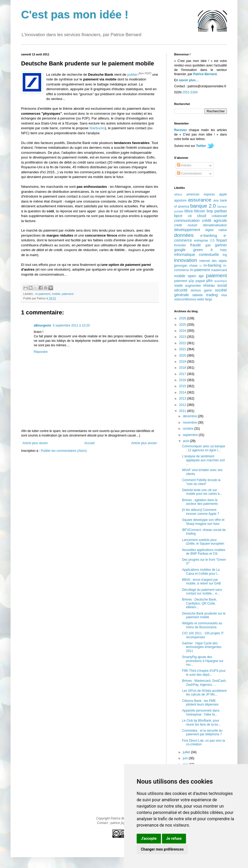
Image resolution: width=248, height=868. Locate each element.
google (180, 250)
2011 (183, 411)
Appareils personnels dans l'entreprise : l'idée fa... (201, 712)
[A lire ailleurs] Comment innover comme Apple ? (201, 512)
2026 (183, 318)
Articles (184, 165)
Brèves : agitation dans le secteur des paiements (200, 502)
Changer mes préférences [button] (162, 849)
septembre (191, 435)
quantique (221, 281)
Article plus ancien (144, 443)
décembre (190, 416)
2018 (183, 368)
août (186, 441)
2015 (183, 386)
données (184, 235)
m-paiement (43, 294)
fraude (196, 245)
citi (190, 216)
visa (224, 295)
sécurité (181, 290)
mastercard (219, 270)
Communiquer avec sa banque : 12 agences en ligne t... (204, 448)
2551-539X (190, 92)
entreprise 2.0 (204, 241)
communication (187, 220)
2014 (183, 392)
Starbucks (97, 128)
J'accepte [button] (149, 838)
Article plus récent (35, 443)
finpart (222, 240)
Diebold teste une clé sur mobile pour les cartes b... (202, 492)
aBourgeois (42, 325)
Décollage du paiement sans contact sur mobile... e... (202, 592)
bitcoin (200, 211)
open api (196, 276)
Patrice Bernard (205, 74)
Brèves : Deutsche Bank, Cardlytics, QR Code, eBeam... (199, 603)
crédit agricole (214, 220)
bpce (178, 216)
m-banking (212, 265)
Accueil (90, 443)
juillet (187, 752)
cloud (202, 216)
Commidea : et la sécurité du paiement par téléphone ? (202, 732)
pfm (209, 281)
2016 (183, 380)
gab (208, 245)
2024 (183, 331)
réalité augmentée (187, 286)
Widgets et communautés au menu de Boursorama (202, 625)
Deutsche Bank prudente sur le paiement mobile (204, 615)
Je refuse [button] (174, 838)
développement (187, 230)
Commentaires (189, 174)
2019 (183, 362)
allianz (178, 194)
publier (132, 75)
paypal (200, 281)
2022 (183, 343)
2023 (183, 337)
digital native (216, 230)
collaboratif (219, 216)
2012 (183, 405)
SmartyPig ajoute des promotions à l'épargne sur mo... (203, 661)
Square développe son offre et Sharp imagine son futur (203, 522)
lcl (201, 266)
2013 (183, 399)
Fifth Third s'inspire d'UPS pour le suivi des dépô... (204, 673)
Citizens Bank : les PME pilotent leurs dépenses (200, 703)
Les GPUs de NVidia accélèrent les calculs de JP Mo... (204, 693)
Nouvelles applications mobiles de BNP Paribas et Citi (204, 552)
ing (225, 255)
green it (203, 250)
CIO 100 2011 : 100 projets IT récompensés (203, 635)
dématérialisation (215, 225)
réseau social (215, 285)
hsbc (224, 250)
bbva (189, 211)
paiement (68, 294)
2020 (183, 356)
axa (216, 200)
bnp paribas (217, 211)
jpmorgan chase (186, 266)
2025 (183, 325)
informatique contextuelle (197, 255)
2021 (183, 349)
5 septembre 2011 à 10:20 (71, 325)
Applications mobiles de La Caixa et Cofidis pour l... (201, 572)
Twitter (201, 146)
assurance (200, 200)
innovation (186, 260)
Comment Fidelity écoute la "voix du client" (201, 482)
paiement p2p (184, 281)
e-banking (209, 236)
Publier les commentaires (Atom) (64, 451)
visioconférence (185, 299)
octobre (189, 429)
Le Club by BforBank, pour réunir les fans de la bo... (201, 722)
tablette (197, 295)
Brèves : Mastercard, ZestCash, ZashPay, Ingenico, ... (204, 683)
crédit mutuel (186, 225)
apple (223, 194)
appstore (180, 200)
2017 (183, 374)
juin (186, 758)
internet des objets (213, 261)
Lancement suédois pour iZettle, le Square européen (203, 542)
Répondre (41, 352)
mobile (56, 294)
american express (201, 194)
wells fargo (205, 299)
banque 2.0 (203, 206)
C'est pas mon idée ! (75, 15)
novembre (190, 423)
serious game (201, 290)
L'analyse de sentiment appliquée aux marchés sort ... (203, 460)
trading (212, 295)
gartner (221, 245)
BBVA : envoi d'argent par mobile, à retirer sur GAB (201, 582)
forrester (180, 245)
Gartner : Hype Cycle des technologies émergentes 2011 (202, 647)
